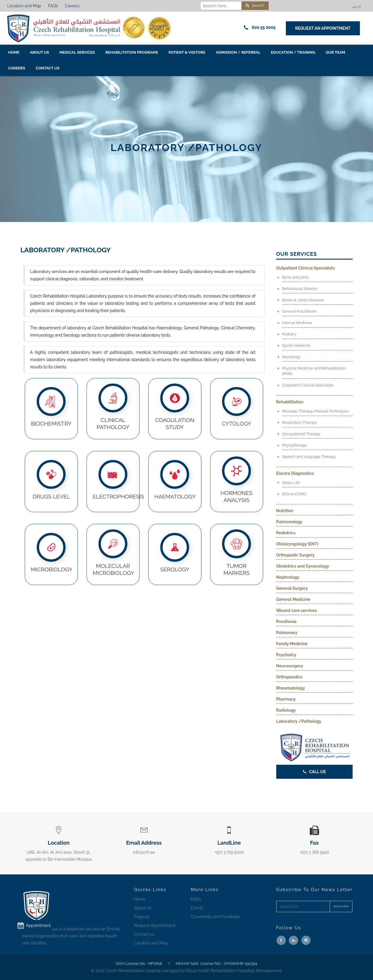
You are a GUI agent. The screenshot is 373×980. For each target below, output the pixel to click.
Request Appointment (155, 925)
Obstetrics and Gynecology (303, 566)
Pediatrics (286, 533)
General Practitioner (299, 311)
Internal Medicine (297, 323)
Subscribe (341, 906)
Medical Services (77, 52)
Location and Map (24, 6)
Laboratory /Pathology (299, 721)
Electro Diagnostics (295, 473)
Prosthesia (286, 622)
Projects (142, 917)
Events (197, 908)
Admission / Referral (238, 52)
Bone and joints (296, 277)
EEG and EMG (294, 494)
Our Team (336, 52)
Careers (72, 6)
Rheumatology (291, 688)
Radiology (286, 710)
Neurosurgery (290, 666)
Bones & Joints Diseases (303, 300)
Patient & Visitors (187, 52)
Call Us (314, 772)
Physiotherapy (294, 445)
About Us (40, 52)
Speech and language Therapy (309, 457)
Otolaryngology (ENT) (297, 544)
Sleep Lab (291, 483)
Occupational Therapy (301, 434)
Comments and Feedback (215, 917)
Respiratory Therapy (300, 422)
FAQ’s (53, 6)
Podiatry (289, 334)
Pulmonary (287, 633)
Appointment (33, 925)
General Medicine (293, 599)
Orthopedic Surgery (295, 555)
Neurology (291, 357)
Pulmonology (289, 522)
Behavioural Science (300, 289)
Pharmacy (286, 699)
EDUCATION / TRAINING (293, 52)
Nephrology (288, 577)
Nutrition (285, 511)
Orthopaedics (290, 677)
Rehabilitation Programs (132, 52)
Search (255, 5)
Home (14, 52)
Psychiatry (286, 655)
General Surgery (292, 588)
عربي (357, 6)
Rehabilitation (290, 402)
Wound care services (297, 610)
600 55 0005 (259, 28)
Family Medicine (292, 644)
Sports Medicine (296, 345)
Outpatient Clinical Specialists (306, 268)
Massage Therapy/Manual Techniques (315, 411)
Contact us (47, 68)
